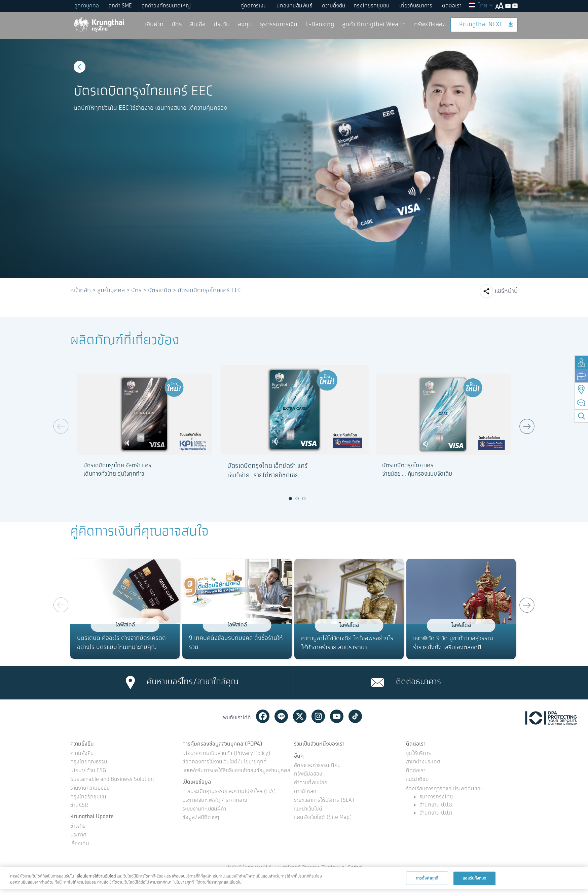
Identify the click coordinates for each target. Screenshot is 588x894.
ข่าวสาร (78, 827)
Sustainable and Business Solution (112, 780)
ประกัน (222, 25)
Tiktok (355, 716)
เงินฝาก (154, 25)
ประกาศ (78, 835)
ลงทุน (245, 25)
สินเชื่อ (198, 25)
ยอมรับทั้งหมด (474, 878)
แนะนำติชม (417, 780)
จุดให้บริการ (418, 754)
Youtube (337, 716)
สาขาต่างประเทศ (423, 762)
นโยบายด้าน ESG (88, 771)
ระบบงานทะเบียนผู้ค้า (204, 809)
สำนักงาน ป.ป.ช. (436, 805)
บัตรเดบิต (160, 290)
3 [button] (304, 498)
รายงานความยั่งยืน (90, 788)
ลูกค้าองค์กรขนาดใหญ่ (166, 6)
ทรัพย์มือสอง (430, 25)
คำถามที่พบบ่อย (311, 783)
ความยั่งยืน (334, 6)
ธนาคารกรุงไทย (436, 797)
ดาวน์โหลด (305, 792)
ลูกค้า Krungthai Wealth (374, 25)
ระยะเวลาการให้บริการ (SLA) (324, 801)
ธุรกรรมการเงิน (279, 25)
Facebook (263, 716)
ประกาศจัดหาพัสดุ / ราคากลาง (215, 801)
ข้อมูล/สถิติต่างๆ (201, 818)
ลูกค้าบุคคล (87, 6)
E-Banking (320, 25)
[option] (294, 158)
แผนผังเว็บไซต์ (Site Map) (323, 818)
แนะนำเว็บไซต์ (308, 809)
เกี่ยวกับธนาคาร (416, 6)
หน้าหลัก (81, 290)
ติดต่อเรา (452, 6)
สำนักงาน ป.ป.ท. (436, 813)
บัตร (177, 25)
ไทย (480, 6)
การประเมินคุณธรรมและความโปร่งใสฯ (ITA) (229, 792)
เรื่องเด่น (80, 844)
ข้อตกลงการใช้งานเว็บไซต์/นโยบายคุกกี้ (225, 762)
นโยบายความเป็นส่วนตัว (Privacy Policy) (226, 754)
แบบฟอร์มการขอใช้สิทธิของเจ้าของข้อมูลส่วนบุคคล (236, 771)
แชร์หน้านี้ (506, 291)
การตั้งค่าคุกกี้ (427, 878)
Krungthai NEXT (486, 25)
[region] (294, 878)
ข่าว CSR (79, 806)
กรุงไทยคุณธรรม (89, 762)
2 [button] (297, 498)
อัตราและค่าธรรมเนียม (317, 766)
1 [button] (291, 498)
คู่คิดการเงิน (254, 6)
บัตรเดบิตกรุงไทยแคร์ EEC (209, 290)
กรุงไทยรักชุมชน (372, 6)
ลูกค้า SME (120, 6)
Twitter (300, 716)
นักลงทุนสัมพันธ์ (294, 6)
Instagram (318, 716)
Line (281, 716)
